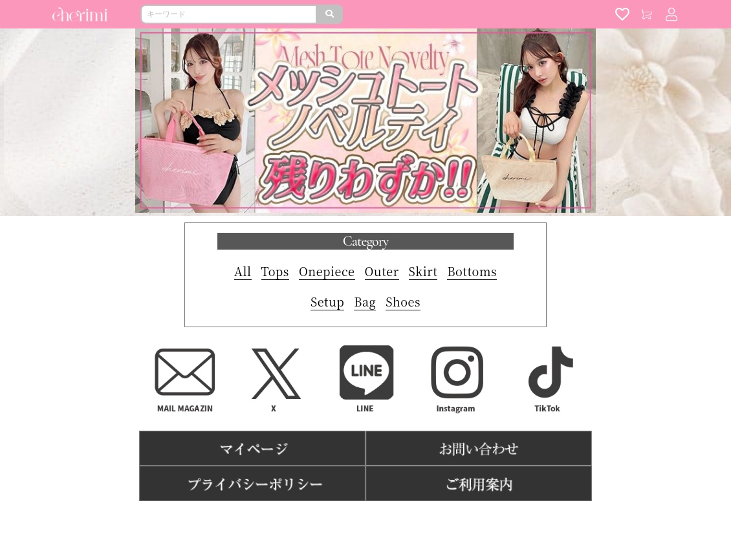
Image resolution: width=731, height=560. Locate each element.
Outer (382, 271)
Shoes (403, 301)
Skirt (423, 271)
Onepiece (327, 271)
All (243, 271)
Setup (327, 301)
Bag (365, 301)
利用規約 (309, 522)
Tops (275, 271)
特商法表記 (357, 522)
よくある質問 (415, 522)
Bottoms (472, 271)
